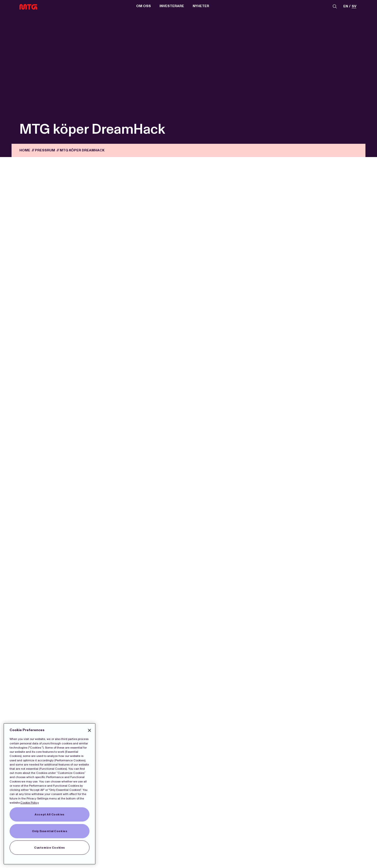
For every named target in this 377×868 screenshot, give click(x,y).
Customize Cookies (50, 848)
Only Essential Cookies (50, 831)
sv (354, 7)
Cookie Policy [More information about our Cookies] (30, 803)
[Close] (89, 730)
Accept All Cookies (49, 814)
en (346, 7)
